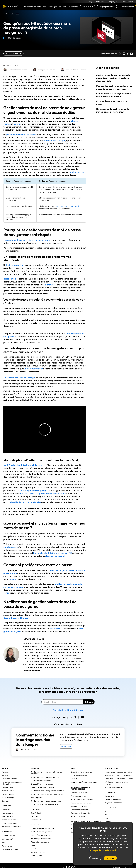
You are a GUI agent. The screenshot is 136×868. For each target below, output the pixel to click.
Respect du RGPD (8, 787)
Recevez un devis (88, 7)
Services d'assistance (79, 816)
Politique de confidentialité (11, 827)
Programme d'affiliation (113, 803)
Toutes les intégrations (10, 849)
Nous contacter (7, 813)
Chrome (75, 121)
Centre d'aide (7, 810)
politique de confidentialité (103, 850)
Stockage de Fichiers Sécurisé (82, 799)
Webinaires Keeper (38, 852)
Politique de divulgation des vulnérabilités (12, 783)
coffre (6, 593)
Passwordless (7, 846)
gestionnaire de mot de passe (21, 134)
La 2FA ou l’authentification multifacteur (23, 465)
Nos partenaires (110, 796)
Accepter (110, 858)
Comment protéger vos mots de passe (112, 103)
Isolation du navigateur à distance (43, 787)
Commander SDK (8, 835)
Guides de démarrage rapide (42, 832)
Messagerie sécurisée (79, 806)
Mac (106, 811)
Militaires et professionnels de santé (84, 782)
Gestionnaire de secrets (80, 793)
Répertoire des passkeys (40, 842)
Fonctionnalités (37, 820)
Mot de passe (12, 38)
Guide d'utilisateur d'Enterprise (42, 828)
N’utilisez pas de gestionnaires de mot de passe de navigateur (113, 110)
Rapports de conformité (80, 810)
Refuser (95, 858)
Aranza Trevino (36, 639)
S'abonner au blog (13, 54)
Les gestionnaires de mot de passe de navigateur (28, 240)
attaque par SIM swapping (33, 490)
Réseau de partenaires (113, 799)
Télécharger (52, 7)
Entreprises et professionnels (81, 772)
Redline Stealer (11, 279)
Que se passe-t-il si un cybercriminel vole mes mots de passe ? (114, 95)
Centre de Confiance (9, 779)
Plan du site (35, 849)
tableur (13, 579)
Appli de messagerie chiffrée (115, 787)
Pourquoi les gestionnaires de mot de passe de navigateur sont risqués (114, 87)
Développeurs (36, 856)
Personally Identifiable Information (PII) (53, 553)
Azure (4, 842)
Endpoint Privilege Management (43, 784)
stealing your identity (55, 556)
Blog (90, 2)
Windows (108, 815)
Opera (17, 124)
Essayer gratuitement (107, 7)
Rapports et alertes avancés (81, 803)
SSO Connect (7, 839)
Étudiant (74, 779)
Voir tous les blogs (12, 14)
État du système (8, 816)
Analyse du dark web (78, 796)
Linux (107, 818)
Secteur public (36, 798)
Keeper (10, 7)
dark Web (50, 285)
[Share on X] (120, 54)
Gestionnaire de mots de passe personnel (46, 801)
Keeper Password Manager (17, 618)
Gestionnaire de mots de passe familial (45, 804)
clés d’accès (56, 629)
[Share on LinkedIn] (124, 54)
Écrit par (29, 750)
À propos (5, 772)
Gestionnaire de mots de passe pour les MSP (47, 791)
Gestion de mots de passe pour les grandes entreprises (47, 773)
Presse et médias (8, 794)
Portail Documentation (10, 820)
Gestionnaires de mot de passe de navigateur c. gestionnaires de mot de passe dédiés (113, 78)
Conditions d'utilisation (10, 823)
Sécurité (5, 775)
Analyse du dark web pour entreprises (118, 775)
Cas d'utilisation (37, 813)
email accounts (11, 547)
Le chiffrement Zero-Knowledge (19, 378)
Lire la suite (66, 746)
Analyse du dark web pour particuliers (118, 772)
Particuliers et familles (79, 775)
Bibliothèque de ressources (41, 839)
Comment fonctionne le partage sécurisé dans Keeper (35, 740)
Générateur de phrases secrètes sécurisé (116, 783)
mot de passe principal (54, 140)
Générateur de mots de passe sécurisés (119, 779)
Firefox (7, 124)
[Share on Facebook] (128, 54)
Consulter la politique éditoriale (68, 710)
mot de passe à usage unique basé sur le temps (43, 493)
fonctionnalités (76, 172)
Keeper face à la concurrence (42, 835)
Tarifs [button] (44, 7)
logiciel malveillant (15, 265)
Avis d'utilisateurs (8, 791)
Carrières (5, 801)
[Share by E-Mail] (131, 54)
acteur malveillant (34, 369)
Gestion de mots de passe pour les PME (46, 777)
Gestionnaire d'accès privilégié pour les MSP (47, 794)
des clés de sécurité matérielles (26, 502)
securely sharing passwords (68, 206)
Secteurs (34, 816)
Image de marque (8, 798)
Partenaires (100, 2)
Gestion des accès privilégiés (42, 780)
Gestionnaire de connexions (81, 813)
